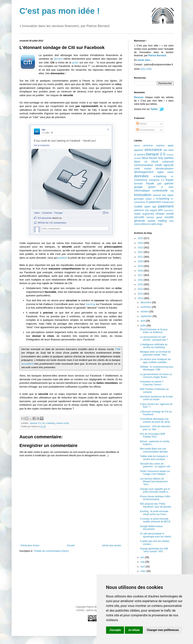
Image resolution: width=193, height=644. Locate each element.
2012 (141, 298)
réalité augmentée (144, 214)
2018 (141, 271)
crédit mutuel (143, 169)
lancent (58, 59)
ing (172, 191)
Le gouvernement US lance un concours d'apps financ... (156, 376)
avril (143, 567)
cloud (154, 161)
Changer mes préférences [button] (163, 630)
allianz (137, 146)
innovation (143, 195)
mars (143, 571)
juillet (144, 326)
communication (144, 165)
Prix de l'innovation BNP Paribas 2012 (153, 435)
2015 (141, 284)
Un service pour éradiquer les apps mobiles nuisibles (155, 361)
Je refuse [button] (134, 630)
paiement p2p (142, 210)
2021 (141, 257)
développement (144, 172)
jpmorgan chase (143, 199)
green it (156, 187)
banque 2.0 (35, 423)
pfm (161, 210)
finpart (170, 180)
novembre (146, 307)
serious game (154, 217)
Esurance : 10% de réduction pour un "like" (155, 428)
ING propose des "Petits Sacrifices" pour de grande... (156, 505)
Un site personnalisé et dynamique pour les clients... (156, 535)
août (143, 321)
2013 (141, 294)
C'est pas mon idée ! (60, 11)
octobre (145, 312)
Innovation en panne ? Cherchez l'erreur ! (152, 383)
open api (150, 207)
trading (162, 221)
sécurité (139, 217)
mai (143, 562)
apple (171, 146)
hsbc (171, 187)
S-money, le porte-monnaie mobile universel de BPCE (155, 520)
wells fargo (157, 224)
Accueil (71, 545)
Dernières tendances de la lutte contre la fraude (156, 398)
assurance (153, 150)
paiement (166, 206)
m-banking (163, 199)
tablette (152, 221)
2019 (141, 266)
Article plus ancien (112, 545)
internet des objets (163, 195)
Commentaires (145, 130)
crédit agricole (164, 165)
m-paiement (153, 202)
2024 (141, 243)
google (138, 187)
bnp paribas (166, 158)
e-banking (50, 423)
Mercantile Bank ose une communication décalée (154, 450)
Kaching (90, 304)
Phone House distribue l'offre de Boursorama (155, 498)
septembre (146, 316)
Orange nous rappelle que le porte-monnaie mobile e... (155, 490)
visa (171, 221)
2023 (141, 248)
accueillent (27, 364)
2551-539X (146, 69)
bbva (145, 158)
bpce (137, 161)
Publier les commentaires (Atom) (51, 551)
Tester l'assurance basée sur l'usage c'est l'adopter (155, 473)
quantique (169, 210)
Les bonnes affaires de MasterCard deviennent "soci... (154, 482)
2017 (141, 275)
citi (43, 423)
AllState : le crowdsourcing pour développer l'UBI (157, 368)
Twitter (154, 109)
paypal (153, 210)
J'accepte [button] (115, 630)
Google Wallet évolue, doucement (151, 528)
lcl (154, 199)
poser (75, 62)
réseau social (63, 423)
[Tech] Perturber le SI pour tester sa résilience (154, 331)
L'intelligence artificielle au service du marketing (154, 346)
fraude (150, 183)
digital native (165, 172)
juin (143, 557)
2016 (141, 280)
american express (154, 146)
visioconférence (142, 224)
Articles (142, 124)
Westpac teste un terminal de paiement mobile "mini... (155, 353)
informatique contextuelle (151, 191)
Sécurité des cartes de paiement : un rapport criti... (156, 465)
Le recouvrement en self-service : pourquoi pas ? (154, 338)
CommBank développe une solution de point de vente (155, 420)
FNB (118, 349)
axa (165, 150)
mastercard (168, 202)
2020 (141, 261)
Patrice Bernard (157, 55)
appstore (139, 150)
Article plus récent (30, 545)
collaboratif (168, 162)
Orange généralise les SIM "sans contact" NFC (154, 550)
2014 (141, 289)
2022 (141, 252)
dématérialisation (165, 169)
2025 (141, 238)
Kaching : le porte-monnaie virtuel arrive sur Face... (154, 513)
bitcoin (153, 158)
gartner (169, 183)
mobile (138, 207)
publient (63, 258)
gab (159, 184)
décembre (146, 302)
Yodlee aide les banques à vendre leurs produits (154, 458)
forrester (139, 184)
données (141, 176)
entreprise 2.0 (157, 180)
